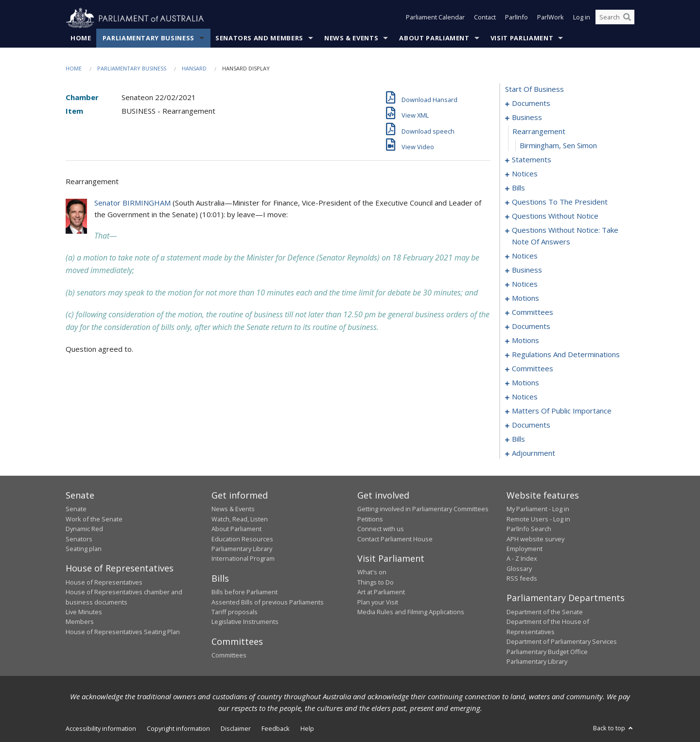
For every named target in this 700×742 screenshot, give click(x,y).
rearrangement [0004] (539, 132)
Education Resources (242, 539)
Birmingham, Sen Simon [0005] (558, 146)
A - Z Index (522, 559)
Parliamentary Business (149, 38)
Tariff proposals (235, 612)
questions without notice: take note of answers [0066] (565, 236)
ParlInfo (516, 18)
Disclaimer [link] (236, 729)
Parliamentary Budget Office (547, 652)
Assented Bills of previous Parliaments (268, 602)
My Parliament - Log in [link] (538, 509)
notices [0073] (525, 256)
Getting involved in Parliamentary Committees (423, 509)
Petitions (370, 519)
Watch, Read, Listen (240, 519)
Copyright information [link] (178, 729)
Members (80, 622)
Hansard (194, 69)
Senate (76, 509)
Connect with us (381, 529)
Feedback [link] (276, 729)
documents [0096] (531, 327)
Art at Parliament (381, 592)
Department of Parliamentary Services (562, 642)
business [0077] (527, 270)
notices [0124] (525, 397)
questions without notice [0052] (555, 216)
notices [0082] (525, 284)
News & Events (351, 38)
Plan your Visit (378, 602)
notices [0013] (525, 174)
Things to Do (376, 582)
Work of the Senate (94, 519)
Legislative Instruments (245, 622)
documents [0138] (531, 425)
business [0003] (527, 118)
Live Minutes (84, 612)
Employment (525, 549)
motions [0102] (525, 341)
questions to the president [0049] (560, 202)
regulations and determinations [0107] (566, 355)
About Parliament (434, 38)
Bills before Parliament (245, 592)
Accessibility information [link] (101, 729)
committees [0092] (533, 312)
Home (81, 38)
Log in (582, 18)
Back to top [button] (614, 728)
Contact (485, 18)
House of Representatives (104, 582)
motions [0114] (525, 383)
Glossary (519, 569)
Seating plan (84, 549)
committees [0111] (533, 369)
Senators (79, 539)
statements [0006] (532, 160)
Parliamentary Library (242, 549)
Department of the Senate (545, 612)
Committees (229, 656)
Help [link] (307, 729)
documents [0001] (531, 104)
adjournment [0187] (534, 453)
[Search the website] (615, 18)
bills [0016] (518, 188)
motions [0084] (525, 298)
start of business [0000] (534, 89)
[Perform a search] (627, 18)
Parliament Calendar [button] (435, 18)
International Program (243, 559)
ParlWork (551, 18)
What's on (372, 572)
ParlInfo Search (529, 529)
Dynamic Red (84, 529)
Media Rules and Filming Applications (411, 612)
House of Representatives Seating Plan (123, 632)
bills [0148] (518, 439)
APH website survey (535, 539)
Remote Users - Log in (538, 519)
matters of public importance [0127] (562, 411)
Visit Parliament (522, 38)
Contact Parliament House (395, 539)
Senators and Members (259, 38)
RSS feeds (522, 579)
